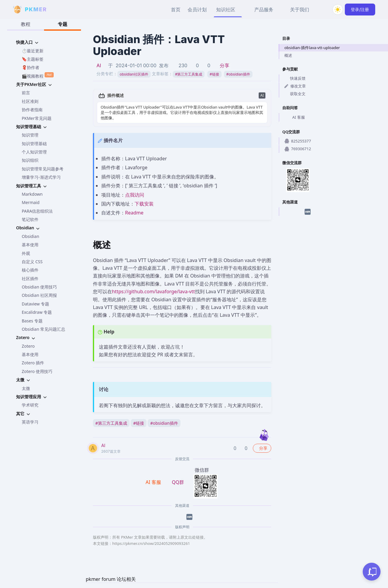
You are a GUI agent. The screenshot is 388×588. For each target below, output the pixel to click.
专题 (63, 24)
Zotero (28, 346)
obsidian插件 (238, 74)
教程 (26, 24)
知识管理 (30, 135)
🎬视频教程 (38, 75)
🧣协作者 (31, 67)
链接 (214, 74)
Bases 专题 (32, 321)
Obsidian (31, 236)
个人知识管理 (34, 152)
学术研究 (30, 405)
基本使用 (30, 245)
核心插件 (30, 270)
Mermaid (31, 202)
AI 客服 (295, 117)
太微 (26, 388)
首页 (176, 10)
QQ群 (178, 482)
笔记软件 (30, 219)
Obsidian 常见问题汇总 (43, 329)
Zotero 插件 (33, 363)
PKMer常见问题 (37, 118)
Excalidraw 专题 (37, 312)
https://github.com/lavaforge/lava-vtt (154, 291)
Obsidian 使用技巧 (39, 287)
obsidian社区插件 (134, 74)
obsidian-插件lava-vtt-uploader (312, 48)
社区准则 (30, 101)
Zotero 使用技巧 (37, 371)
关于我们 (300, 10)
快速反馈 (295, 78)
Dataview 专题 (35, 304)
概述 (288, 55)
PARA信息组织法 (37, 211)
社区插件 (30, 279)
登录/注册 (360, 9)
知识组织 (30, 160)
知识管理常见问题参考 (43, 169)
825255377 (298, 141)
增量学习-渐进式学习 (41, 177)
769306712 (298, 149)
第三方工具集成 (189, 74)
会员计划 (197, 10)
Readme (134, 213)
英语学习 (30, 422)
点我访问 (135, 195)
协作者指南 (32, 110)
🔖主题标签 (33, 59)
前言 (26, 93)
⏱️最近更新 (33, 51)
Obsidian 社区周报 (39, 295)
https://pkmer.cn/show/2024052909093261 (151, 543)
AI (99, 65)
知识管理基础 (34, 144)
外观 (26, 253)
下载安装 (144, 204)
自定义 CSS (32, 262)
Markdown (32, 194)
